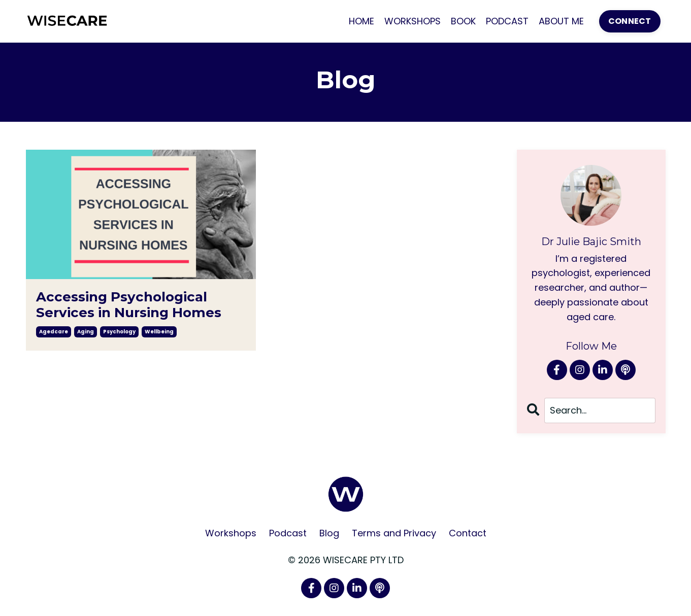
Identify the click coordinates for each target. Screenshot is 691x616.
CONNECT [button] (630, 21)
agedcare (54, 332)
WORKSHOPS (413, 21)
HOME (361, 21)
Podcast (288, 533)
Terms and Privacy (394, 533)
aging (86, 332)
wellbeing (159, 332)
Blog (329, 533)
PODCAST (507, 21)
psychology (119, 332)
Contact (468, 533)
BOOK (463, 21)
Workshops (231, 533)
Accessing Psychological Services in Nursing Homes (129, 305)
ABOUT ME (561, 21)
